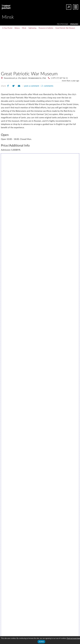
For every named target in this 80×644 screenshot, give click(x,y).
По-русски (62, 24)
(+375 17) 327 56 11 (59, 78)
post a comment (32, 86)
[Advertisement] (49, 49)
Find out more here (73, 638)
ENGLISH (74, 24)
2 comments (47, 86)
